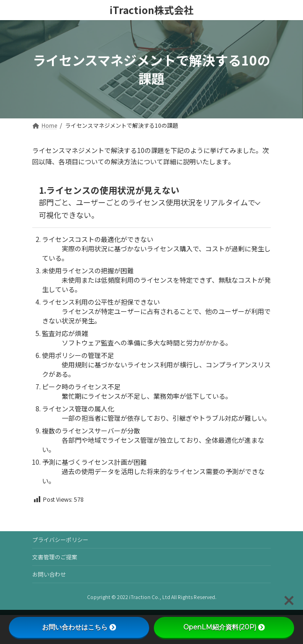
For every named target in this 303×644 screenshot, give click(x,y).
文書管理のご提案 (55, 557)
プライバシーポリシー (60, 539)
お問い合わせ (49, 574)
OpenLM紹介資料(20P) (224, 627)
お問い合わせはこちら (79, 627)
